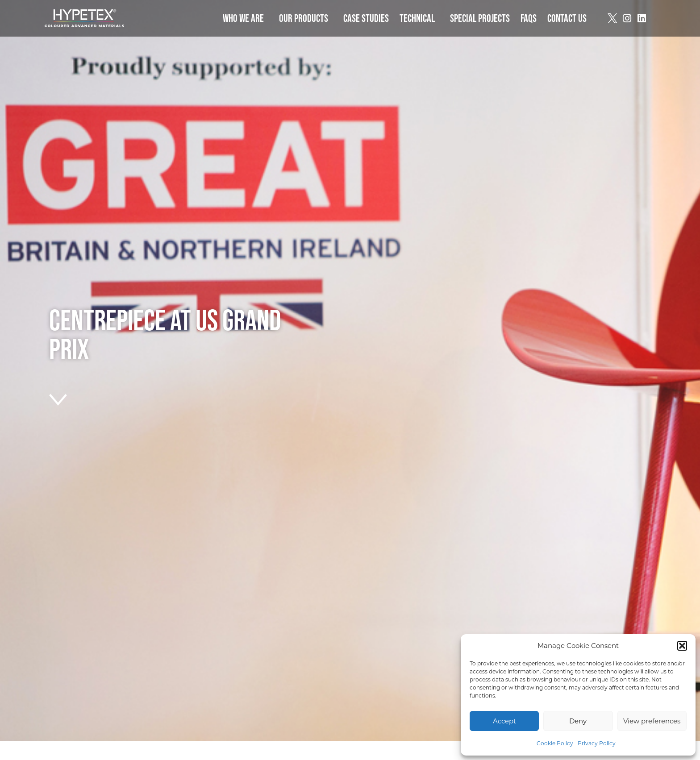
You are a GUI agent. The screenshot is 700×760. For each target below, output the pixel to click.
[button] (682, 646)
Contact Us (567, 18)
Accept (504, 721)
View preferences (652, 721)
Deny (578, 721)
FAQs (529, 18)
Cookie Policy (555, 743)
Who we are (246, 18)
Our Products (306, 18)
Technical (419, 18)
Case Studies (366, 18)
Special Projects (480, 18)
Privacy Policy (597, 743)
